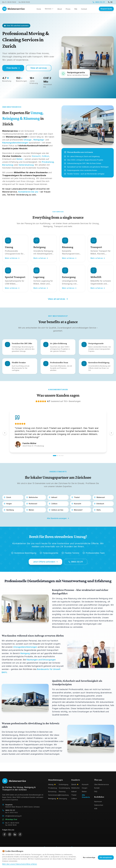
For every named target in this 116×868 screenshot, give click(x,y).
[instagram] (10, 834)
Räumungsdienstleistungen (15, 143)
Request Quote (106, 9)
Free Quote (13, 68)
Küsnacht (36, 156)
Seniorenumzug (26, 165)
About (60, 9)
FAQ (76, 9)
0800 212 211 (99, 2)
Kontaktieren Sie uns (28, 192)
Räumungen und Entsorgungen (41, 660)
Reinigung (25, 653)
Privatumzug (48, 162)
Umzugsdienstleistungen (25, 647)
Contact (84, 9)
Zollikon (45, 156)
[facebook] (4, 834)
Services (49, 9)
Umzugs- (28, 140)
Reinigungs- (39, 140)
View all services (39, 68)
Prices (68, 9)
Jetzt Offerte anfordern (45, 562)
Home (39, 9)
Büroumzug (8, 165)
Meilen (19, 159)
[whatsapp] (20, 834)
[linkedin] (15, 834)
